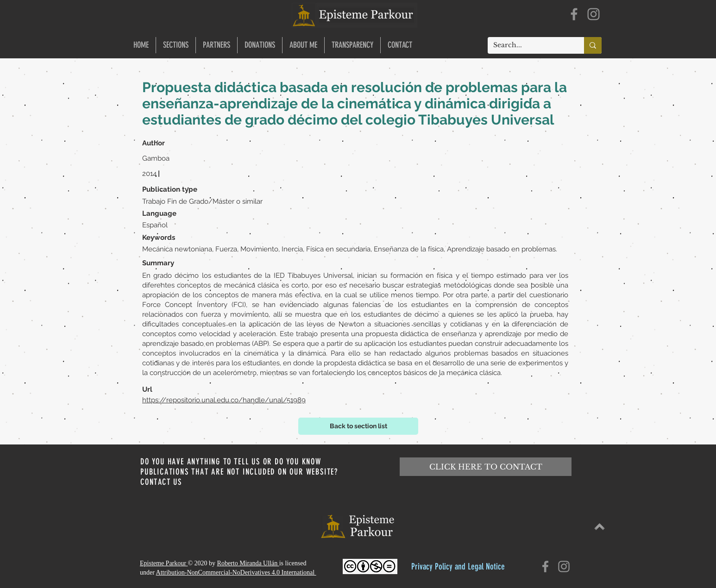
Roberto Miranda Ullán (248, 563)
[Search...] (529, 45)
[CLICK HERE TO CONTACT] (486, 467)
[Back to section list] (358, 426)
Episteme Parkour (164, 563)
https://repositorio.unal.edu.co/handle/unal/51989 (224, 400)
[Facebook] (574, 14)
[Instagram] (594, 14)
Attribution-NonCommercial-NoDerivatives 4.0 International (236, 572)
